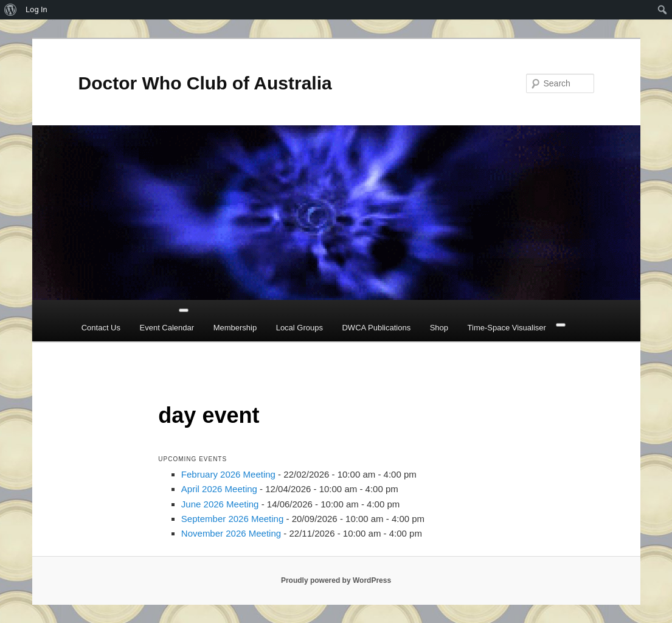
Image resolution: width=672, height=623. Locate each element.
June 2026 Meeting (220, 504)
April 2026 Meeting (219, 489)
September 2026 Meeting (232, 519)
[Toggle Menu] (184, 310)
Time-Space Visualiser (507, 328)
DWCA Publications (376, 328)
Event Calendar (167, 328)
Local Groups (300, 328)
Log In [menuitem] (36, 9)
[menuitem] (11, 10)
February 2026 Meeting (228, 474)
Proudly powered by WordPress (336, 580)
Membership (235, 328)
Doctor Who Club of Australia (205, 83)
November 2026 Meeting (231, 533)
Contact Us (101, 328)
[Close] (561, 325)
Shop (439, 328)
